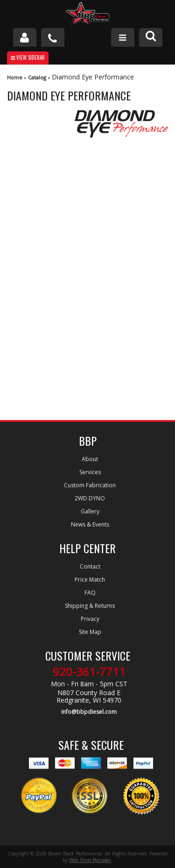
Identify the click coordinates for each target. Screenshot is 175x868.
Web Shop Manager (90, 860)
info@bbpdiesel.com (89, 712)
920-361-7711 (89, 672)
